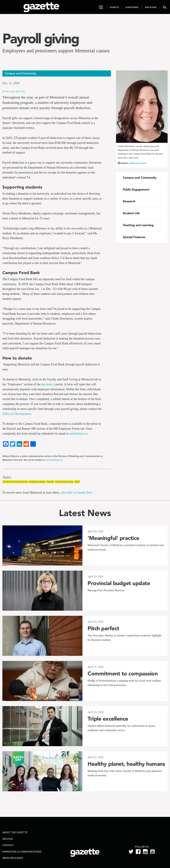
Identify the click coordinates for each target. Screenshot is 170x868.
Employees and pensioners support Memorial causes (56, 51)
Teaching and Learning (138, 225)
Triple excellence (108, 719)
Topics (7, 477)
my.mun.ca (48, 384)
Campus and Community (15, 482)
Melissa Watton (15, 91)
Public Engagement (136, 190)
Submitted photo (137, 163)
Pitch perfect (103, 628)
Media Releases (13, 858)
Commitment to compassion (123, 674)
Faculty (50, 482)
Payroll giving (41, 39)
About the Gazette (15, 832)
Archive (8, 839)
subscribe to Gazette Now (76, 493)
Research (129, 201)
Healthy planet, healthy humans (126, 764)
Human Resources (64, 482)
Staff (77, 482)
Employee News (37, 482)
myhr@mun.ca (78, 434)
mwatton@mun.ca (54, 460)
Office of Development (17, 414)
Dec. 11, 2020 (11, 83)
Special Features (134, 237)
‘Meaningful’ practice (113, 538)
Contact (8, 845)
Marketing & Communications (22, 852)
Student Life (131, 213)
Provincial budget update (119, 583)
